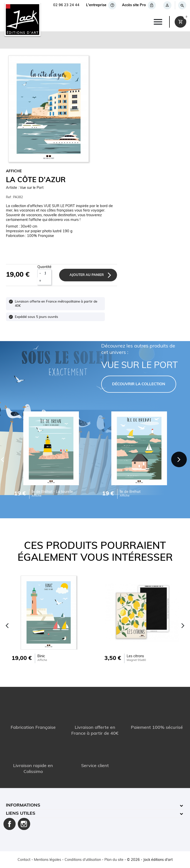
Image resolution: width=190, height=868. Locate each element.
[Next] (179, 459)
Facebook (10, 824)
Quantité (44, 267)
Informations (23, 805)
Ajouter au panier (87, 275)
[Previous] (7, 626)
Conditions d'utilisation (83, 860)
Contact (24, 860)
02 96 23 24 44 (66, 5)
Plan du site (114, 860)
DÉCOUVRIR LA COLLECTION (139, 384)
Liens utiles (21, 814)
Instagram (24, 824)
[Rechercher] (182, 5)
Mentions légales (47, 860)
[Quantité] (47, 273)
